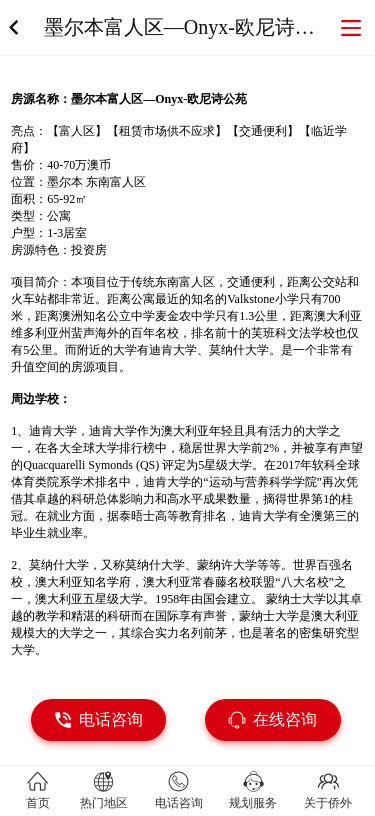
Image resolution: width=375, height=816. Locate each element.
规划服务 (253, 803)
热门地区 (104, 803)
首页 (38, 803)
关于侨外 (328, 803)
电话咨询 (179, 803)
